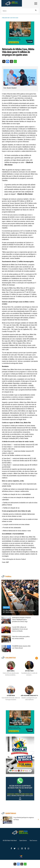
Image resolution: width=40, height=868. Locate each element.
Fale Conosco (33, 841)
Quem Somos (23, 841)
